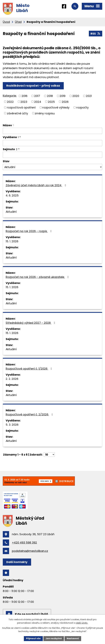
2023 (24, 102)
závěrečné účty (17, 113)
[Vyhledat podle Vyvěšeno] (52, 143)
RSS (96, 34)
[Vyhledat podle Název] (52, 131)
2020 (76, 96)
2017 (37, 96)
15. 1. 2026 (12, 241)
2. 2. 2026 (12, 379)
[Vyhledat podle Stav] (52, 167)
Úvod (6, 22)
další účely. (82, 623)
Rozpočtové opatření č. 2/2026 (30, 414)
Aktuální (11, 212)
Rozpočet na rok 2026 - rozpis (29, 231)
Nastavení (73, 638)
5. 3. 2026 (12, 425)
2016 (24, 96)
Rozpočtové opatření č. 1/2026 (29, 369)
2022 (10, 102)
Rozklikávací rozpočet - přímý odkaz (33, 86)
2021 (89, 96)
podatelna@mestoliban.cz (30, 551)
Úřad (18, 22)
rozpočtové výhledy (56, 107)
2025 (51, 102)
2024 (38, 102)
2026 (65, 102)
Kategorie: (10, 96)
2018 (50, 96)
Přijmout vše (33, 638)
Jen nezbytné (54, 638)
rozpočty (83, 107)
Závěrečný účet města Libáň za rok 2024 (36, 185)
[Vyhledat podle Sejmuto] (52, 155)
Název (7, 125)
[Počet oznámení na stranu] (49, 455)
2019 (63, 96)
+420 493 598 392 (24, 543)
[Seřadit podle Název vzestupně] (14, 125)
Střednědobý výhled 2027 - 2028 (31, 323)
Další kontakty (17, 562)
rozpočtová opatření (21, 107)
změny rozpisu (45, 113)
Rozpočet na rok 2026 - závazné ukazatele (38, 277)
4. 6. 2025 (12, 195)
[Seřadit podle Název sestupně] (14, 126)
